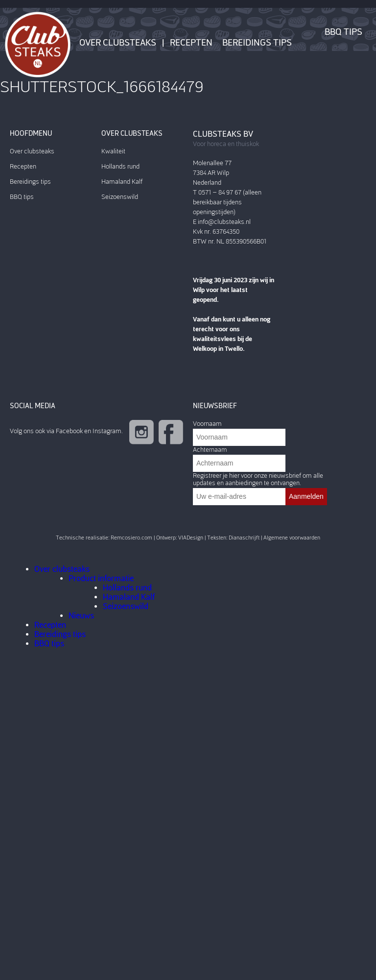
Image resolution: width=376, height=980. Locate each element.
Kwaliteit (113, 151)
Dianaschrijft (244, 538)
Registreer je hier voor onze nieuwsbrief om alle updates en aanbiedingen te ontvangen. (258, 479)
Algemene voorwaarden (292, 538)
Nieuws (81, 616)
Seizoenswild (120, 197)
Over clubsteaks (118, 43)
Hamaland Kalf (122, 182)
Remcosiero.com (131, 538)
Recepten (191, 43)
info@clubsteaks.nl (224, 222)
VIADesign (191, 538)
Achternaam (210, 450)
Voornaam (207, 424)
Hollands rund (120, 166)
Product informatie (101, 578)
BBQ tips (343, 32)
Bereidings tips (257, 43)
